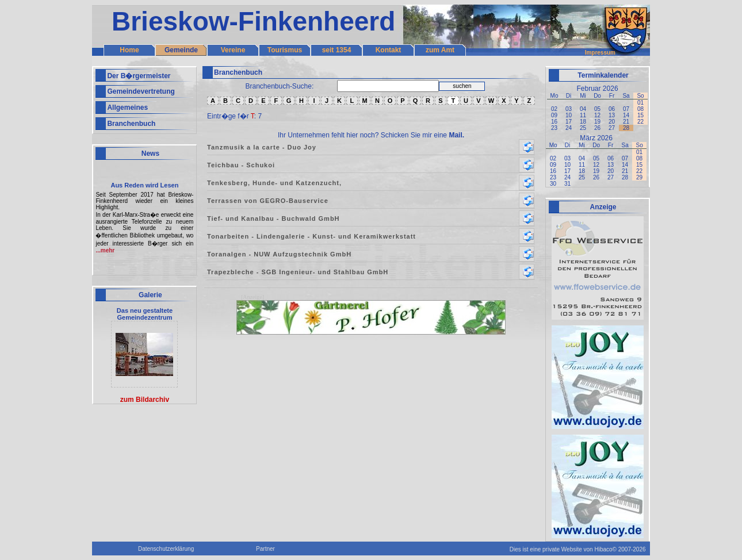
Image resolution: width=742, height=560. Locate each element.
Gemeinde (181, 50)
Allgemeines (127, 108)
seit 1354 (337, 50)
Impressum (600, 53)
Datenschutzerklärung (166, 549)
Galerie (150, 295)
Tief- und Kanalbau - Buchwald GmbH (274, 218)
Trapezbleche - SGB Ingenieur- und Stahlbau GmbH (298, 272)
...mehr (105, 250)
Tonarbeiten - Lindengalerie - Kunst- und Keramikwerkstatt (311, 236)
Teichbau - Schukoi (241, 165)
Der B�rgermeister (139, 76)
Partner (265, 549)
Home (129, 50)
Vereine (233, 50)
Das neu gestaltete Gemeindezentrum (145, 314)
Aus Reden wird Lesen (144, 185)
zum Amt (440, 50)
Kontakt (389, 50)
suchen (462, 86)
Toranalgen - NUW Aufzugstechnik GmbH (279, 254)
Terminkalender (603, 75)
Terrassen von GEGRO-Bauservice (268, 201)
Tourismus (285, 50)
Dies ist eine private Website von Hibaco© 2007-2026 (578, 549)
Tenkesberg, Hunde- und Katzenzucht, (274, 183)
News (150, 154)
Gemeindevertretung (141, 91)
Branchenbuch (131, 124)
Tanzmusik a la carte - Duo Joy (262, 147)
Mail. (456, 135)
